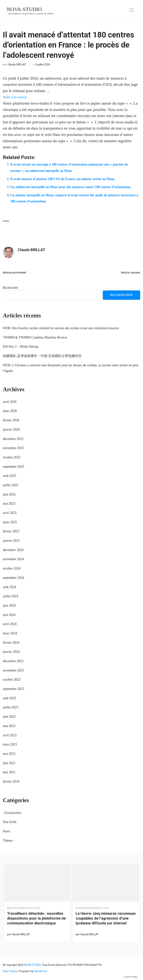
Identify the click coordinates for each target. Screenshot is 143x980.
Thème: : (9, 841)
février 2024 (11, 643)
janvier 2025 (11, 541)
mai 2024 (9, 615)
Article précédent (14, 272)
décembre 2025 (13, 439)
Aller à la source (16, 97)
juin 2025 (9, 494)
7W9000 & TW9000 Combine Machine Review (35, 337)
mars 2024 (10, 633)
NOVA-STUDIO (25, 9)
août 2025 (9, 476)
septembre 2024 (13, 578)
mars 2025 (10, 522)
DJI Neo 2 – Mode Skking (20, 347)
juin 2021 (9, 763)
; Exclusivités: (12, 813)
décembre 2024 (13, 550)
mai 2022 (9, 754)
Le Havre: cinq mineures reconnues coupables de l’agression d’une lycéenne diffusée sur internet (106, 918)
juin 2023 (9, 717)
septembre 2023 (13, 689)
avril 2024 (10, 624)
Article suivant (131, 272)
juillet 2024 (11, 596)
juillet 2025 (11, 485)
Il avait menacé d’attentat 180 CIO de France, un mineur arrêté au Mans (62, 179)
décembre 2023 (13, 661)
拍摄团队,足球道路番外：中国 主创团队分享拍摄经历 (42, 356)
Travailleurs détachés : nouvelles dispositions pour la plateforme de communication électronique (36, 918)
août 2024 (9, 587)
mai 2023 (9, 726)
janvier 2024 (11, 652)
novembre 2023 (13, 670)
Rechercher (10, 288)
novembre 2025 (13, 448)
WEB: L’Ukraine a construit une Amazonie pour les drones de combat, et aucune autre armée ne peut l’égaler (71, 368)
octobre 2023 (12, 679)
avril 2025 (10, 513)
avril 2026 (10, 402)
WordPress (41, 971)
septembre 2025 (13, 467)
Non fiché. (10, 822)
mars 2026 (10, 411)
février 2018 (11, 781)
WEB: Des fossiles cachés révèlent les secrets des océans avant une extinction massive (61, 328)
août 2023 (9, 698)
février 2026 (11, 420)
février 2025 (11, 531)
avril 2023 (10, 735)
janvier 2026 (11, 430)
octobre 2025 (12, 457)
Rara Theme (10, 971)
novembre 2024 (13, 559)
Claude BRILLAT (17, 65)
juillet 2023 (11, 707)
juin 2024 (9, 605)
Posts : (6, 221)
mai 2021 (9, 772)
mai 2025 (9, 504)
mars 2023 (10, 744)
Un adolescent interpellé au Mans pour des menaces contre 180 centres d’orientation (70, 187)
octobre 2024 (12, 568)
